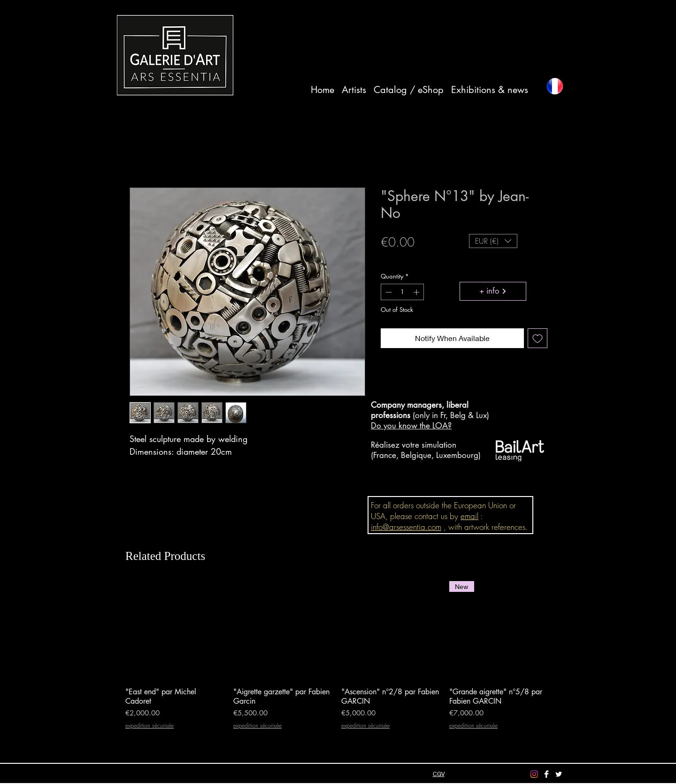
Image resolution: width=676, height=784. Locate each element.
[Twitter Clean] (559, 774)
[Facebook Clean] (546, 774)
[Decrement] (388, 292)
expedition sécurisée (411, 258)
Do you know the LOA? (411, 426)
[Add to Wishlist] (538, 338)
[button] (493, 241)
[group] (337, 660)
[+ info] (493, 291)
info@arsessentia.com (406, 527)
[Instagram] (534, 774)
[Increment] (417, 292)
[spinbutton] (403, 292)
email (469, 516)
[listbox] (493, 241)
